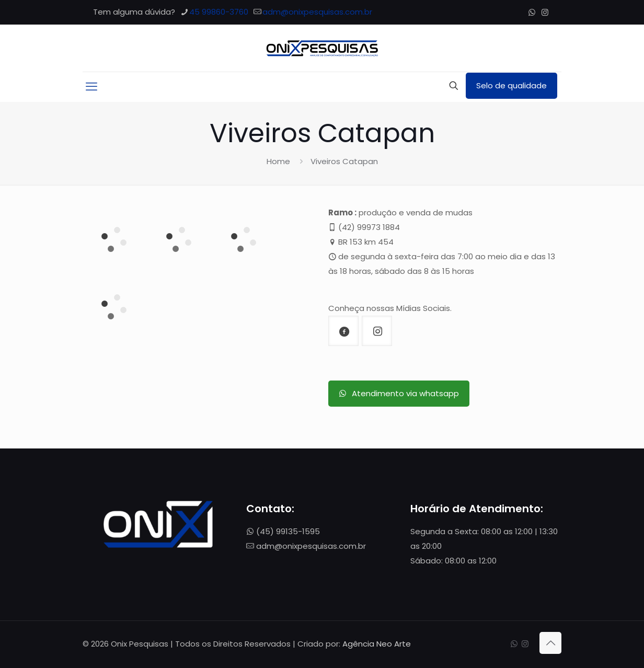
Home (278, 161)
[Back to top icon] (550, 643)
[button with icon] (343, 331)
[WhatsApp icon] (532, 12)
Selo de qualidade (511, 85)
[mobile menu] (91, 87)
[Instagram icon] (545, 12)
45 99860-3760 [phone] (219, 12)
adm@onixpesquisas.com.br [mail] (317, 12)
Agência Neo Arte (377, 644)
